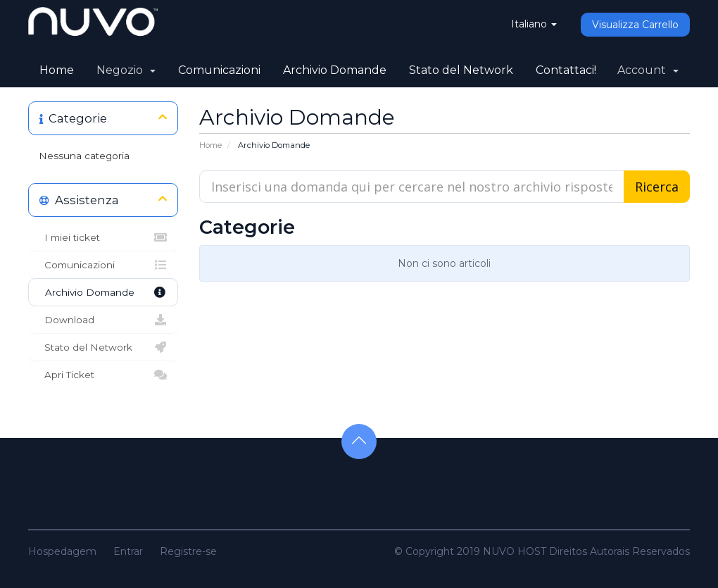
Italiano (534, 24)
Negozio (126, 70)
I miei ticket (103, 237)
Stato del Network (461, 70)
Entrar (128, 551)
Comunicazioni (219, 70)
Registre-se (188, 551)
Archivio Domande (335, 70)
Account (648, 70)
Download (103, 320)
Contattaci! (566, 70)
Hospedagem (62, 551)
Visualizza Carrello (635, 25)
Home (57, 70)
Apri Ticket (103, 375)
